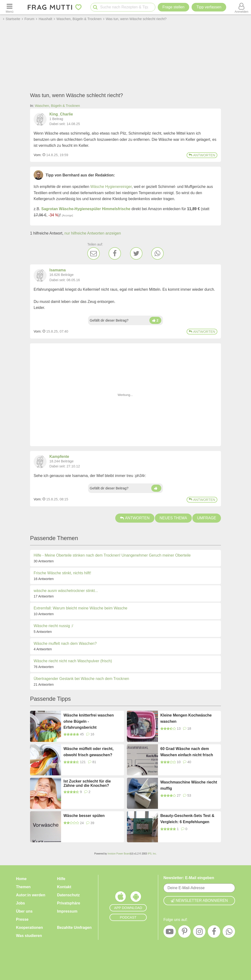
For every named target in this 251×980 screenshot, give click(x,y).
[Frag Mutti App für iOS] (120, 898)
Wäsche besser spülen (84, 816)
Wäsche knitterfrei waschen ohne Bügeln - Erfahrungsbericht (89, 721)
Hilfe (61, 879)
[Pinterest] (184, 933)
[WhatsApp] (157, 253)
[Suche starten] (95, 7)
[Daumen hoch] (155, 320)
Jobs (20, 903)
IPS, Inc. (152, 854)
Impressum (67, 911)
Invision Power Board (119, 854)
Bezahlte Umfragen (74, 928)
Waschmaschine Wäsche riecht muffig (189, 785)
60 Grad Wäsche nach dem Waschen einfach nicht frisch (187, 752)
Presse (22, 919)
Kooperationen (29, 928)
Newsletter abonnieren (199, 901)
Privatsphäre (69, 903)
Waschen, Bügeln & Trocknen (57, 106)
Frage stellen (174, 7)
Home (21, 879)
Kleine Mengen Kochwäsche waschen (186, 718)
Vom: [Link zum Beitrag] (38, 155)
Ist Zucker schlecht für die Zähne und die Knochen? (87, 783)
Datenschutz (68, 895)
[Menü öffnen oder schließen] (10, 7)
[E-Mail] (94, 253)
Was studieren (29, 936)
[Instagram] (199, 933)
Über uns (24, 911)
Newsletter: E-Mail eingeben (189, 878)
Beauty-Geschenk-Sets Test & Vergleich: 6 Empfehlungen (187, 819)
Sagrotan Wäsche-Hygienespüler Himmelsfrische (86, 209)
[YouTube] (170, 933)
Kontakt (64, 887)
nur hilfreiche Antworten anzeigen (93, 233)
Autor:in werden (31, 895)
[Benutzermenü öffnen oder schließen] (241, 7)
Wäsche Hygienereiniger (111, 187)
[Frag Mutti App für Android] (136, 898)
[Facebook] (115, 253)
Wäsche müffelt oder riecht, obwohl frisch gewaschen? (89, 752)
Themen (23, 887)
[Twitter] (136, 253)
